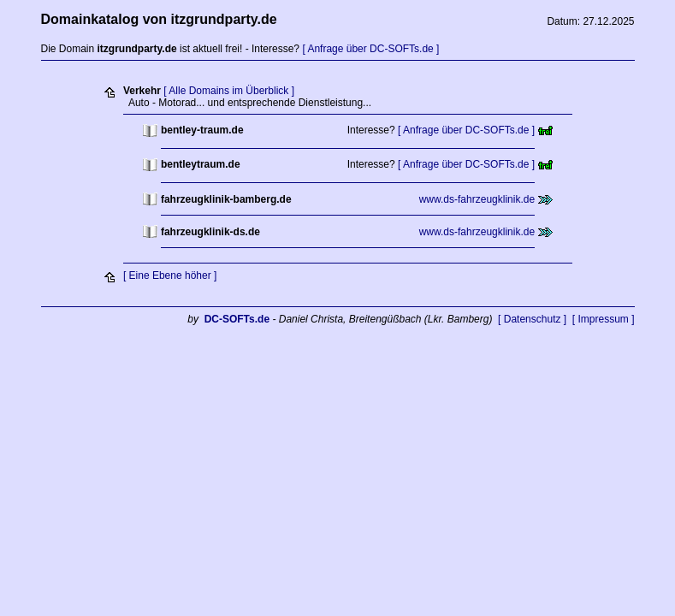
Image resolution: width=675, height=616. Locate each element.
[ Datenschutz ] (532, 319)
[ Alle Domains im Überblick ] (229, 91)
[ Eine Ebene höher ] (170, 275)
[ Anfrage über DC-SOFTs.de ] (370, 49)
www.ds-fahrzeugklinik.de (477, 199)
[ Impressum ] (604, 319)
